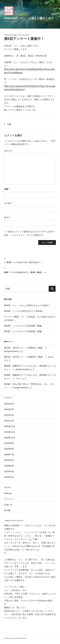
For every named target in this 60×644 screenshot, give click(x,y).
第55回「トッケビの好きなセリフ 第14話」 (24, 311)
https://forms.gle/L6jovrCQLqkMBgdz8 (21, 69)
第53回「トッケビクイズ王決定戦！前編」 (24, 331)
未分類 (9, 124)
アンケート (9, 499)
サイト (7, 217)
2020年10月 (10, 438)
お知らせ (8, 505)
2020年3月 (9, 477)
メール (8, 203)
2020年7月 (9, 455)
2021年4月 (9, 404)
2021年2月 (9, 415)
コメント (8, 151)
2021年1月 (9, 421)
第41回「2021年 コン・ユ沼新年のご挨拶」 (24, 348)
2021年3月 (9, 409)
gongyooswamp (23, 35)
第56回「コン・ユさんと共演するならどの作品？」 (28, 305)
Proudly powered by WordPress (15, 638)
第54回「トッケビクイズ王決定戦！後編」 (24, 326)
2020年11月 (10, 432)
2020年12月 (10, 426)
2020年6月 (9, 460)
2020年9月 (9, 443)
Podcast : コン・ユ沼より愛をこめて (29, 18)
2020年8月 (9, 449)
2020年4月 (9, 471)
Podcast (8, 493)
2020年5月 (9, 466)
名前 (7, 189)
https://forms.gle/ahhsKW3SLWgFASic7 (22, 86)
